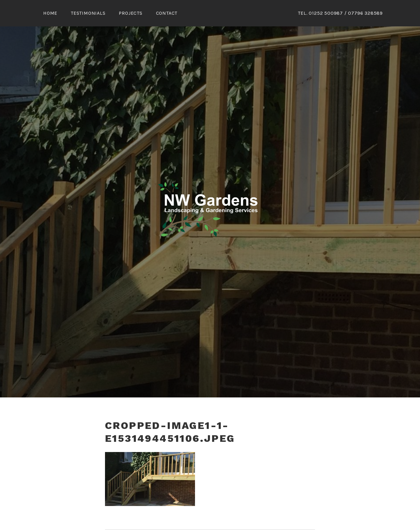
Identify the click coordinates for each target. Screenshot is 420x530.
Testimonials (88, 13)
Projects (130, 13)
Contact (167, 13)
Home (50, 13)
